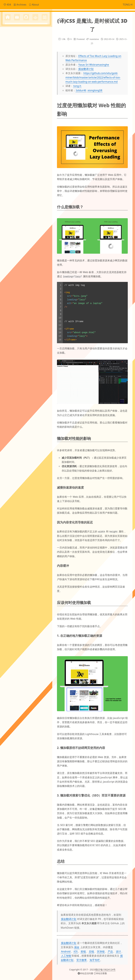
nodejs (8, 152)
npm (16, 152)
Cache (16, 117)
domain (35, 129)
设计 (118, 951)
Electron (33, 117)
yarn (21, 165)
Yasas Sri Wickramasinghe (94, 65)
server (34, 152)
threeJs (8, 159)
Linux (14, 123)
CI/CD (8, 117)
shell (41, 152)
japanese (10, 141)
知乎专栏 (95, 960)
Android (66, 951)
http (42, 136)
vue (7, 165)
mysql (35, 146)
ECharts (24, 117)
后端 (91, 951)
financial (17, 136)
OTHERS (22, 123)
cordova (24, 129)
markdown (31, 141)
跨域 (20, 170)
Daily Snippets (17, 92)
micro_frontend (14, 146)
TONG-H (128, 5)
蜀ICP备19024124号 (105, 969)
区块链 (101, 951)
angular (41, 122)
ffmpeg (9, 136)
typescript (39, 159)
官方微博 (82, 960)
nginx (42, 146)
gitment (27, 136)
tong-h (77, 86)
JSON (8, 123)
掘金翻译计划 (86, 69)
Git (40, 117)
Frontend (14, 97)
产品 (110, 951)
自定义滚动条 (11, 170)
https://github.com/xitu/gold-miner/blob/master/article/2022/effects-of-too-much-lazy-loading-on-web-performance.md (93, 77)
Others (13, 108)
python (25, 152)
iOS (76, 951)
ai (34, 122)
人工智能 (66, 956)
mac (23, 141)
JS (44, 117)
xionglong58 (95, 90)
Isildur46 (81, 90)
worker (14, 165)
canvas (11, 129)
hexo (35, 135)
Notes (12, 102)
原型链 (27, 165)
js (18, 141)
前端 (83, 951)
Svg (29, 123)
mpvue (27, 146)
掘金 (77, 947)
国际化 (35, 165)
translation (23, 159)
